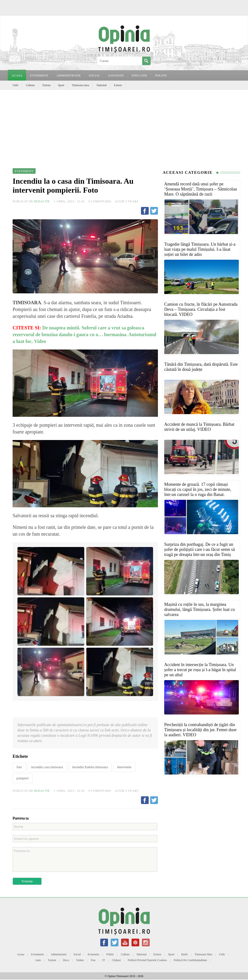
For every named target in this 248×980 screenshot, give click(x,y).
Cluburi (116, 960)
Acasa (17, 75)
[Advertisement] (124, 126)
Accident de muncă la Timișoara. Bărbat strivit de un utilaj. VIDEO (199, 427)
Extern (118, 85)
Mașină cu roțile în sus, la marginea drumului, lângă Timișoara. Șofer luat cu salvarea (199, 609)
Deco (66, 960)
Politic (110, 954)
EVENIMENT (39, 75)
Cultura (30, 85)
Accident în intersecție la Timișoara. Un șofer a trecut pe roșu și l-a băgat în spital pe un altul (200, 670)
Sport (61, 85)
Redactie (42, 201)
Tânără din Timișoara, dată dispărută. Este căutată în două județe (201, 367)
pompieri (23, 778)
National (101, 85)
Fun (93, 960)
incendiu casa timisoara (47, 767)
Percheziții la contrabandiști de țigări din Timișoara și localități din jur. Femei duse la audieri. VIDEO (200, 730)
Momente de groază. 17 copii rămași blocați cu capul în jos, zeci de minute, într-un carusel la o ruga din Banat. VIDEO (198, 492)
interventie (124, 767)
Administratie (59, 954)
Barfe (185, 954)
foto (19, 767)
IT (104, 960)
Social (77, 954)
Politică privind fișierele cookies (147, 960)
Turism (46, 85)
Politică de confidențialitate (190, 960)
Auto (38, 960)
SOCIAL (94, 75)
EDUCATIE (139, 75)
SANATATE (116, 75)
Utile (15, 85)
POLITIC (161, 75)
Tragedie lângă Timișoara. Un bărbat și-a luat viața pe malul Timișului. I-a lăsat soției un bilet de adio (200, 249)
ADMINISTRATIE (69, 75)
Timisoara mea (80, 85)
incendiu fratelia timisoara (90, 767)
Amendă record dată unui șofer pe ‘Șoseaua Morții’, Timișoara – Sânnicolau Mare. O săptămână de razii (201, 189)
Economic (94, 954)
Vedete (80, 960)
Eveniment (38, 954)
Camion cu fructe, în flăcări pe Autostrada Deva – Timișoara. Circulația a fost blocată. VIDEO (201, 309)
